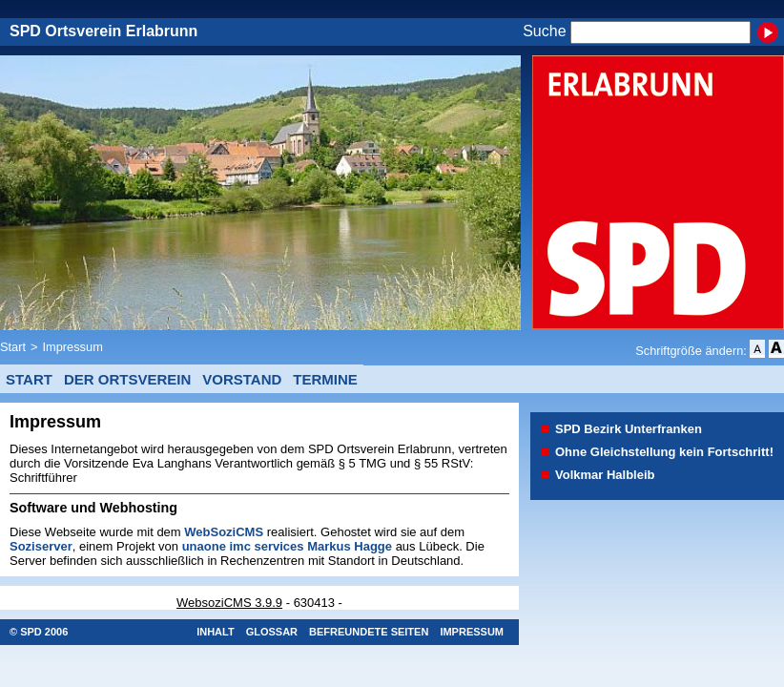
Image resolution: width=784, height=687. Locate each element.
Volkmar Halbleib (605, 475)
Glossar (272, 632)
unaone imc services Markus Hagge (287, 546)
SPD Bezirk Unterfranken (629, 429)
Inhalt (216, 632)
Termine (325, 379)
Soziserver (41, 546)
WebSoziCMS (224, 532)
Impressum (73, 347)
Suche (544, 32)
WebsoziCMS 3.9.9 (229, 603)
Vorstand (242, 379)
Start (13, 347)
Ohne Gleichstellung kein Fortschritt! (664, 452)
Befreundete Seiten (369, 632)
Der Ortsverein (127, 379)
